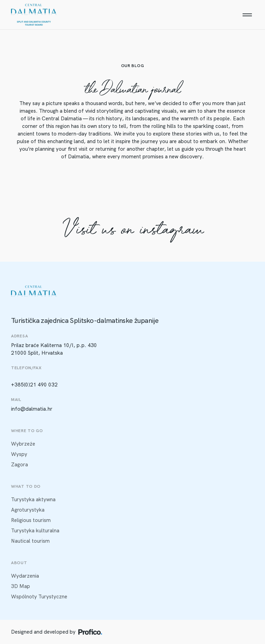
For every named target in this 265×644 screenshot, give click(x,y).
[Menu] (247, 15)
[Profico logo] (90, 632)
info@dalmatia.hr (32, 409)
